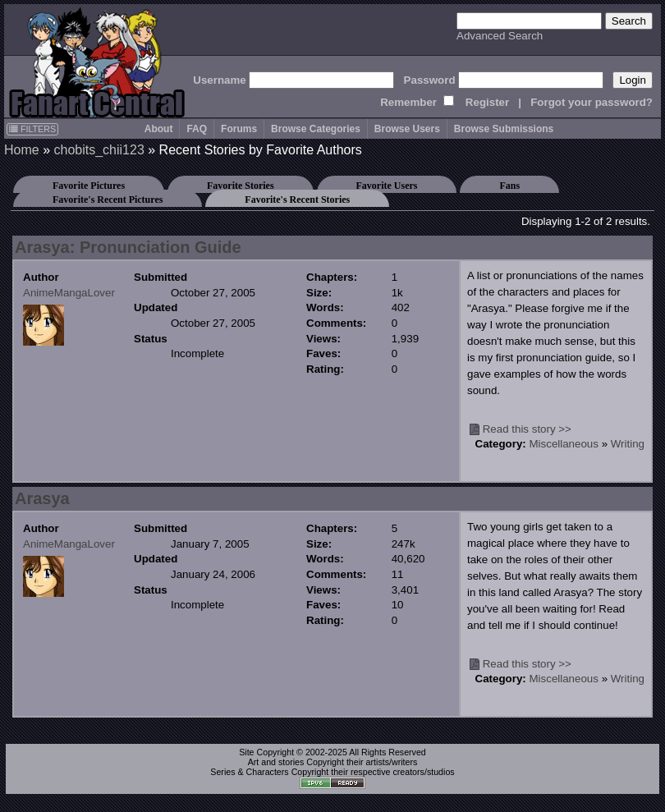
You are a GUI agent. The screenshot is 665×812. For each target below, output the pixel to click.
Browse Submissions (504, 129)
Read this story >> (527, 429)
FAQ (197, 129)
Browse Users (407, 129)
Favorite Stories (241, 186)
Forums (239, 129)
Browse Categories (316, 129)
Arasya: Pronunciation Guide (128, 247)
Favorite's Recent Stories (297, 200)
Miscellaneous (563, 444)
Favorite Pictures (89, 186)
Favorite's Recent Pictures (108, 200)
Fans (509, 186)
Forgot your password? (592, 102)
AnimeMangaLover (69, 293)
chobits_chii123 (99, 150)
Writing (628, 444)
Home (22, 150)
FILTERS (32, 129)
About (159, 129)
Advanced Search (500, 36)
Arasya (42, 498)
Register (487, 102)
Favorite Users (387, 186)
